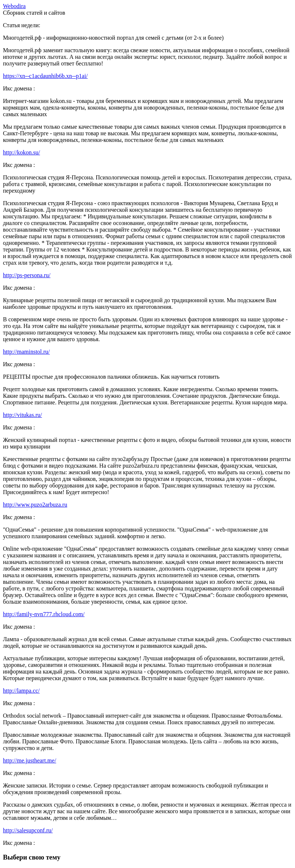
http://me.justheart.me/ (30, 760)
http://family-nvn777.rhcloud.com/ (44, 614)
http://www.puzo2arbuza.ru (35, 505)
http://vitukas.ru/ (22, 415)
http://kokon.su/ (21, 152)
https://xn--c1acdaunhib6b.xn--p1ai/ (45, 76)
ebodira (14, 6)
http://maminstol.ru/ (26, 352)
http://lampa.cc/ (21, 691)
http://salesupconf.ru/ (28, 830)
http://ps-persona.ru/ (27, 275)
